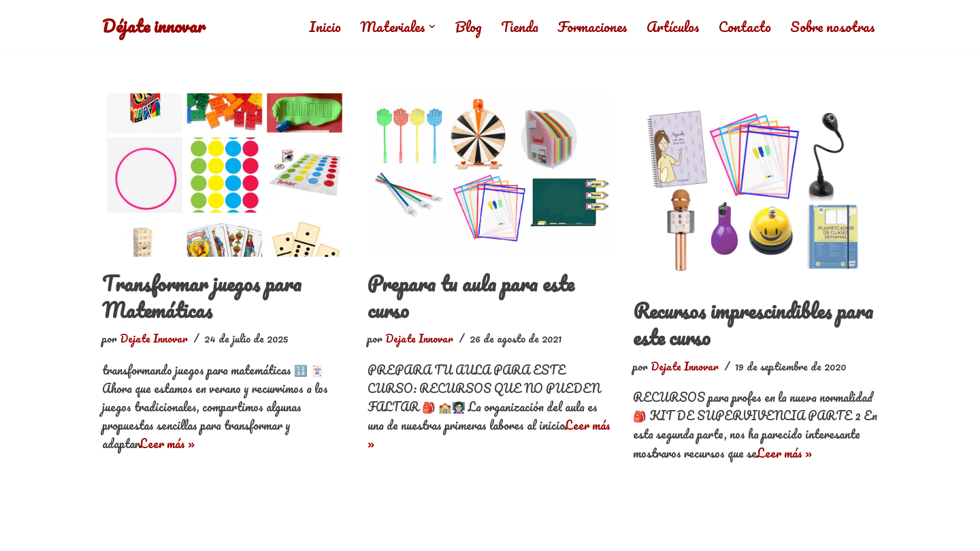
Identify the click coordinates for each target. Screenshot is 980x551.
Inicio (325, 27)
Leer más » (167, 443)
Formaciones (592, 27)
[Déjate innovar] (154, 26)
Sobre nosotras (833, 27)
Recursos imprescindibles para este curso (753, 324)
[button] (432, 27)
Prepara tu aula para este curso (471, 297)
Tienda (520, 27)
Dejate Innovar (154, 339)
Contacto (745, 27)
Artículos (673, 27)
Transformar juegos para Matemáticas (202, 297)
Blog (468, 27)
